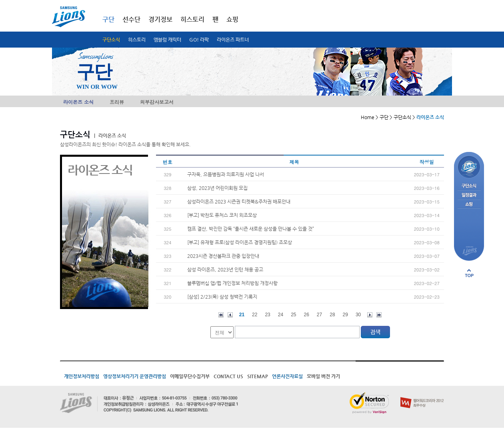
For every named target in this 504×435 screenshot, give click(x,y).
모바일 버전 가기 (323, 376)
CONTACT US (228, 376)
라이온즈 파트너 (233, 40)
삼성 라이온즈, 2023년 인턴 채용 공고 (225, 269)
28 (332, 315)
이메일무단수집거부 (190, 376)
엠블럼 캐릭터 (167, 40)
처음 (221, 315)
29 (345, 315)
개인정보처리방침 (82, 376)
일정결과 (469, 195)
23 (267, 315)
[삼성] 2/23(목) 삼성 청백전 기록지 (222, 297)
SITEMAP (258, 376)
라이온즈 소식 (78, 102)
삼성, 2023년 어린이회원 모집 (217, 188)
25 (293, 315)
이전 (230, 315)
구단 (108, 19)
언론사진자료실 (287, 376)
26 (307, 315)
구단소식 (111, 40)
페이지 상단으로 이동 (469, 273)
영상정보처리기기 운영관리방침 (135, 376)
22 (255, 315)
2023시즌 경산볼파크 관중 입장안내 (223, 256)
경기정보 (160, 19)
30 (358, 315)
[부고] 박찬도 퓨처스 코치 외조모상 (222, 215)
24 (281, 315)
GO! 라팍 (199, 40)
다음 (370, 315)
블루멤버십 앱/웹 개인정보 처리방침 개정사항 (232, 283)
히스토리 (137, 40)
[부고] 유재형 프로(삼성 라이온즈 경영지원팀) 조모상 (240, 242)
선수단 (131, 19)
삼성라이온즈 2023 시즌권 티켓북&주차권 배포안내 (239, 202)
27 (319, 315)
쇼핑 (232, 19)
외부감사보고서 (157, 102)
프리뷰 (117, 102)
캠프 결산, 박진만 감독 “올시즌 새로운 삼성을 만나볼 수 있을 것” (251, 229)
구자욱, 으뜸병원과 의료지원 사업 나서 (226, 174)
